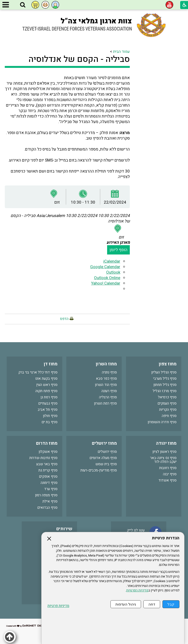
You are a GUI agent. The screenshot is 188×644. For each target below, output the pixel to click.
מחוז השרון (106, 364)
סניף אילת (50, 501)
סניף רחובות (168, 468)
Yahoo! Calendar (106, 283)
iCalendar (112, 261)
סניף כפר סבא (106, 379)
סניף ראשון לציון (164, 452)
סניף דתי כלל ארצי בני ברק (38, 372)
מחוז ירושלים (104, 443)
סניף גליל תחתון (165, 385)
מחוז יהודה (166, 443)
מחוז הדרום (47, 443)
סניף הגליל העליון (164, 372)
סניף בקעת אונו (46, 379)
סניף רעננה (109, 391)
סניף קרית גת (48, 470)
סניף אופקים (48, 476)
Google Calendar (105, 267)
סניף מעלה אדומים (103, 458)
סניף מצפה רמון (46, 495)
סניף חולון (50, 416)
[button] (23, 5)
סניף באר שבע (47, 464)
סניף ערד (51, 489)
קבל (171, 604)
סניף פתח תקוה (46, 391)
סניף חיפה (169, 416)
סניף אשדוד (167, 480)
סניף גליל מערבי (165, 379)
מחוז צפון (168, 364)
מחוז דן (51, 364)
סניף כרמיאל (167, 397)
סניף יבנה (170, 474)
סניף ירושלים (107, 452)
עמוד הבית (121, 52)
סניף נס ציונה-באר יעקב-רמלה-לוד (163, 460)
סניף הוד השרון (106, 385)
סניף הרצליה (108, 397)
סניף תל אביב (48, 410)
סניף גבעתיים (48, 403)
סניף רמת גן (49, 397)
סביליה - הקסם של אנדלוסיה (79, 59)
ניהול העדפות (126, 604)
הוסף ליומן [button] (118, 250)
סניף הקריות (168, 410)
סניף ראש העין (47, 385)
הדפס (64, 319)
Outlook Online (107, 278)
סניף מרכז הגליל (165, 391)
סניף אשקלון (48, 452)
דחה (152, 604)
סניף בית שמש (106, 464)
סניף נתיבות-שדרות (43, 458)
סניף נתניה (109, 372)
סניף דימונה (49, 483)
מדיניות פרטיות (58, 606)
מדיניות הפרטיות (137, 590)
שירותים (64, 529)
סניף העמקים (167, 403)
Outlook (113, 272)
